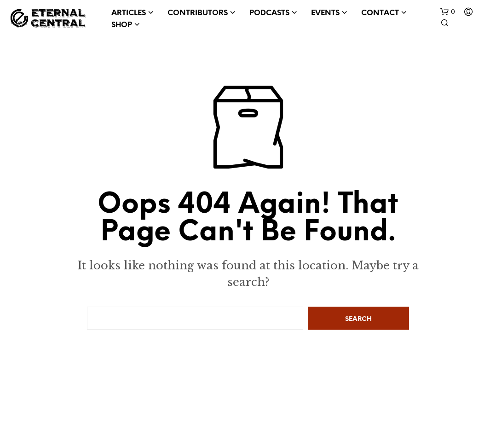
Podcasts (269, 13)
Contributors (198, 13)
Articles (129, 13)
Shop (122, 25)
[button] (448, 12)
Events (325, 13)
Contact (380, 13)
